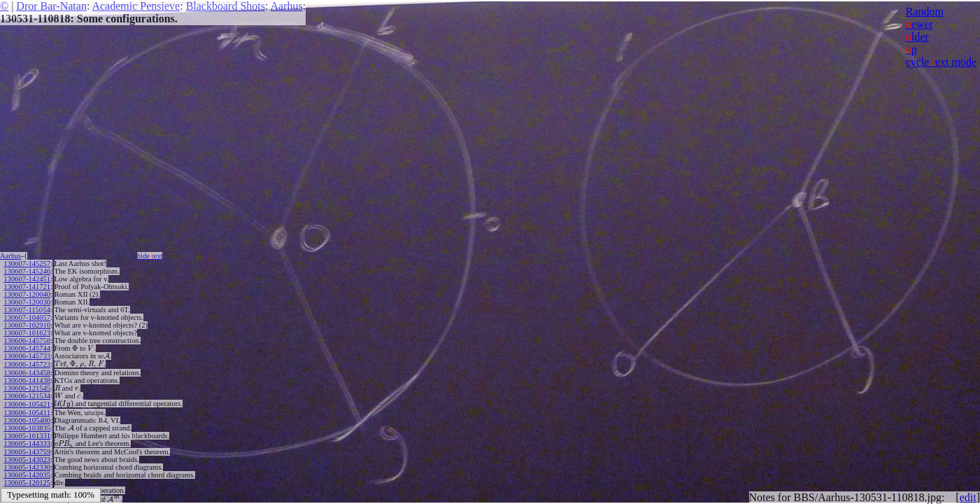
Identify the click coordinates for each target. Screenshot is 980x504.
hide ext (150, 256)
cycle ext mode (941, 62)
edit (968, 497)
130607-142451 (27, 279)
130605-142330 (27, 467)
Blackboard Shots (226, 6)
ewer (919, 24)
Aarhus (287, 6)
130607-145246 (27, 271)
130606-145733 (27, 356)
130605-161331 (27, 436)
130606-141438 (27, 380)
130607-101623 (27, 333)
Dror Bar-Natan (51, 6)
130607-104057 (27, 317)
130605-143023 (27, 460)
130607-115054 (27, 310)
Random (925, 12)
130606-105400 (27, 420)
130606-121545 (27, 388)
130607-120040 (27, 294)
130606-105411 (27, 413)
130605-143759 (27, 452)
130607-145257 (27, 264)
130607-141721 (27, 287)
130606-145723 (27, 364)
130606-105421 (27, 404)
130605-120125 (27, 483)
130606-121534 (27, 396)
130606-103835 (27, 428)
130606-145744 (27, 348)
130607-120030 (27, 302)
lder (917, 37)
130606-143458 (27, 373)
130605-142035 (27, 475)
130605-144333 (27, 443)
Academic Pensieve (136, 6)
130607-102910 (27, 325)
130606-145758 (27, 341)
